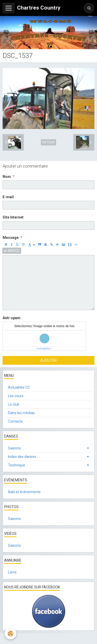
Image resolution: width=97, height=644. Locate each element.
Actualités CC (19, 387)
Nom (7, 177)
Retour (48, 142)
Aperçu (12, 251)
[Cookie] (10, 634)
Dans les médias (21, 413)
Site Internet (13, 217)
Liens (12, 572)
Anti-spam (12, 318)
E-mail (8, 197)
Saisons (14, 448)
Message (11, 238)
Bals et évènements (24, 492)
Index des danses (22, 457)
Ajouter (48, 360)
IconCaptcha (43, 349)
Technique (17, 465)
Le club (14, 404)
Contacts (15, 421)
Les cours (16, 396)
